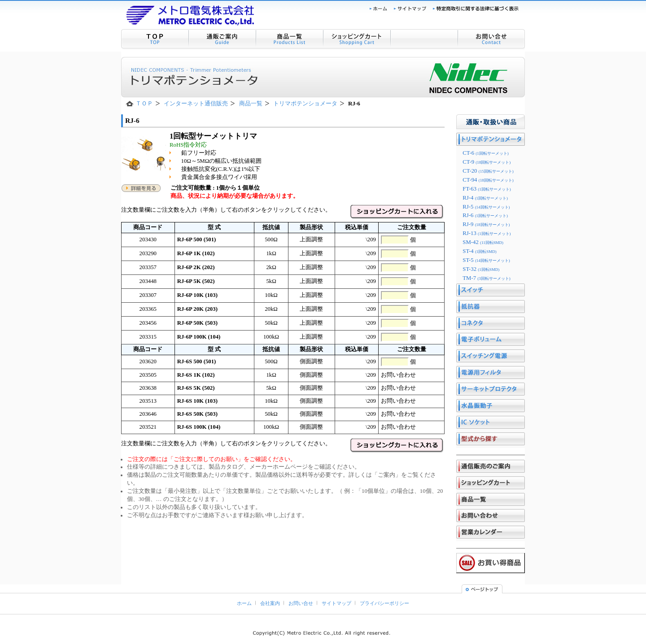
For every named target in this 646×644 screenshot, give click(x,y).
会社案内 (270, 603)
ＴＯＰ (144, 103)
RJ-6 (485, 215)
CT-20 (488, 171)
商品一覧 (251, 103)
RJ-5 (486, 207)
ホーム (244, 603)
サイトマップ (336, 603)
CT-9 (487, 162)
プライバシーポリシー (384, 603)
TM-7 (487, 278)
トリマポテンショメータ (305, 103)
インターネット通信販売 (196, 103)
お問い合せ (301, 603)
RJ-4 (485, 198)
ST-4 (479, 251)
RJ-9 (486, 224)
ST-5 (486, 260)
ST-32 (481, 269)
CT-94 (488, 180)
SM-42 (483, 242)
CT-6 (486, 153)
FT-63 (487, 189)
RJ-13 (487, 233)
